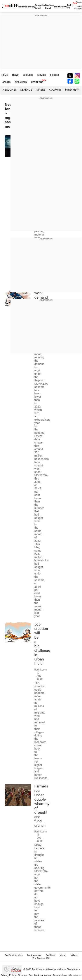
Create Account (78, 8)
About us (46, 975)
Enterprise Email (40, 7)
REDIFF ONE (37, 82)
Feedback (34, 975)
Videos (74, 955)
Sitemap (22, 975)
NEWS (15, 75)
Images (41, 90)
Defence (26, 90)
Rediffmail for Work (14, 955)
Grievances (75, 975)
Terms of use (60, 975)
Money (32, 7)
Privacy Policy (8, 975)
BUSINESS (28, 75)
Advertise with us (55, 969)
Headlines (10, 90)
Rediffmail (23, 7)
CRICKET (55, 75)
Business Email (50, 7)
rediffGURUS (61, 7)
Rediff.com (38, 969)
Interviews (73, 90)
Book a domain (34, 955)
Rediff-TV (71, 7)
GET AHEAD (21, 82)
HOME (5, 75)
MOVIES (42, 75)
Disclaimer (73, 969)
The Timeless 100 (41, 958)
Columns (55, 90)
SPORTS (6, 82)
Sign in (79, 2)
